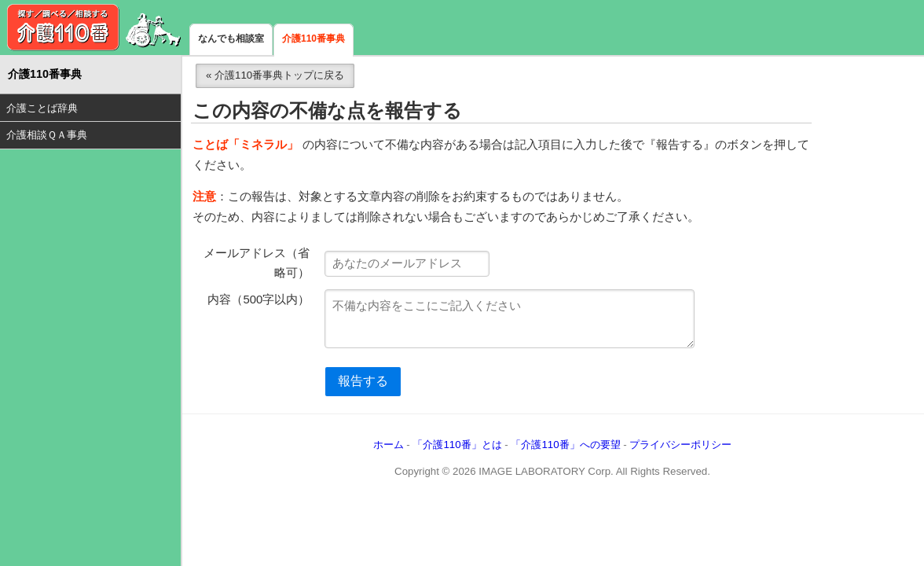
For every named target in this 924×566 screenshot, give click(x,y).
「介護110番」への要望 (565, 445)
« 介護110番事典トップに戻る (275, 75)
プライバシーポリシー (680, 445)
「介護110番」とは (457, 445)
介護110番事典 (313, 39)
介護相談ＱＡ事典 (47, 135)
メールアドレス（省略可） (257, 263)
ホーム (389, 445)
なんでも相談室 (231, 39)
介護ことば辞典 (42, 108)
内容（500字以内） (258, 300)
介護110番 (94, 28)
